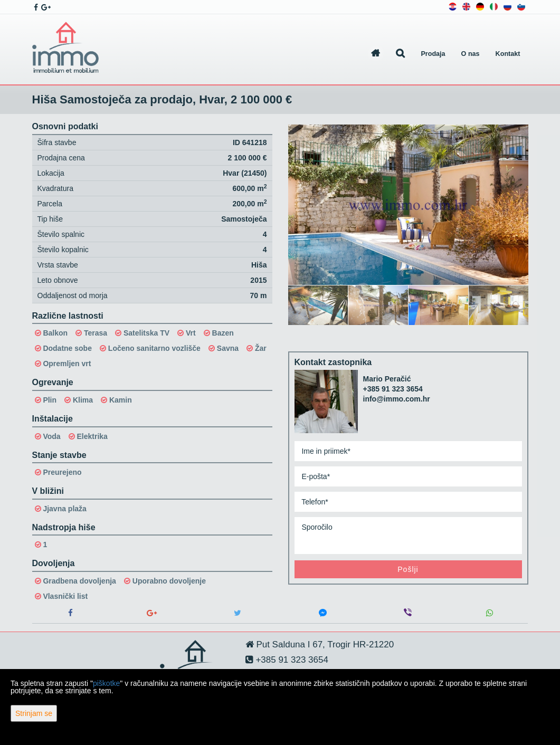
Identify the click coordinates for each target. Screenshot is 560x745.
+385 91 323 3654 (393, 389)
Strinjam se (34, 713)
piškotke (106, 683)
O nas (471, 54)
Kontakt (508, 54)
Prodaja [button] (433, 54)
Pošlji (408, 569)
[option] (318, 305)
